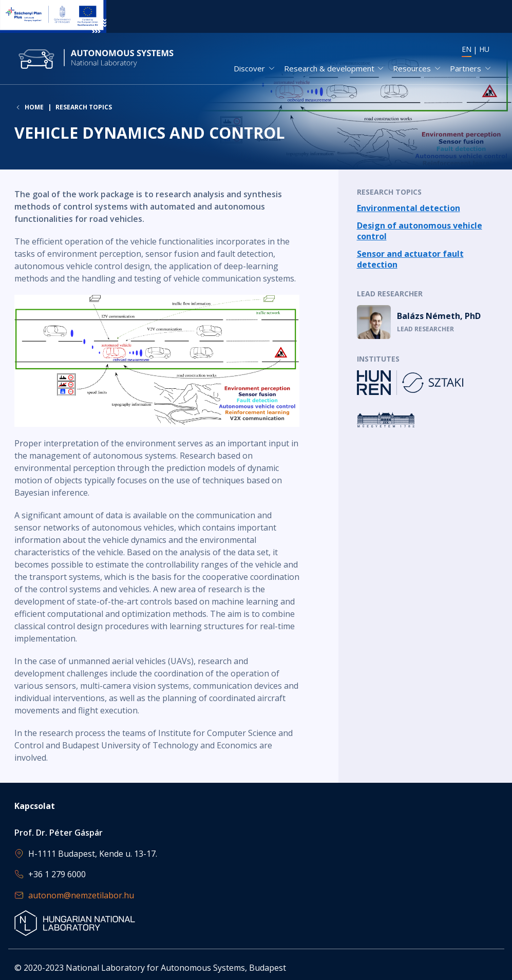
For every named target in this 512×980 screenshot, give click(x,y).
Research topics (84, 108)
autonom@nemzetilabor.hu (81, 895)
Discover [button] (249, 68)
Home (34, 108)
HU (484, 49)
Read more (428, 209)
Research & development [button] (329, 68)
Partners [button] (466, 68)
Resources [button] (412, 68)
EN (467, 49)
